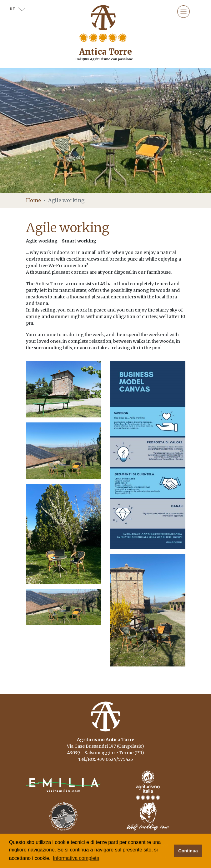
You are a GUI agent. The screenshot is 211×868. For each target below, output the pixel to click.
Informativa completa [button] (76, 858)
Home (33, 200)
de (18, 9)
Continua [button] (188, 851)
